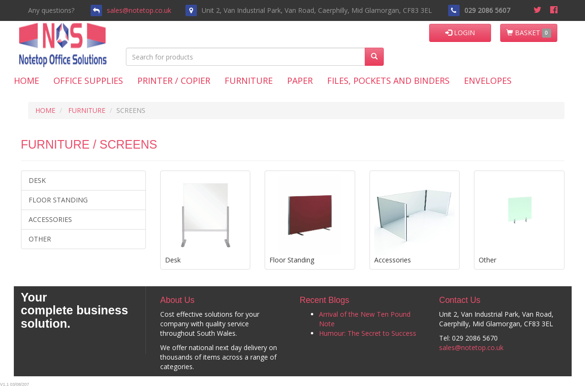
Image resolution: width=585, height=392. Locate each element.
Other (40, 239)
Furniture (249, 80)
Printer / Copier (174, 80)
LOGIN (460, 33)
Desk (37, 180)
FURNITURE (87, 110)
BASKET (529, 33)
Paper (300, 80)
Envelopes (488, 80)
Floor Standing (58, 200)
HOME (45, 110)
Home (26, 80)
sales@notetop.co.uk (139, 10)
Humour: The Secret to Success (368, 333)
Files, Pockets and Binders (388, 80)
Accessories (50, 219)
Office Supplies (88, 80)
